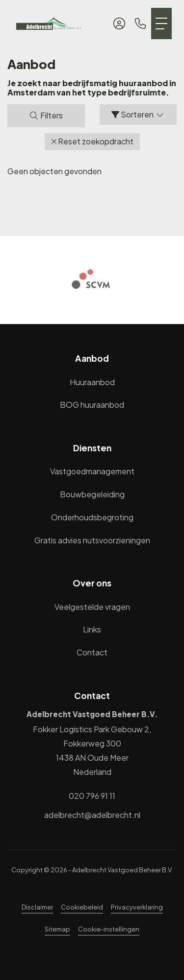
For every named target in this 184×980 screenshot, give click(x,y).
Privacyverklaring (137, 907)
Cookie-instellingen (109, 929)
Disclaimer (37, 907)
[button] (92, 142)
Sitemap (57, 929)
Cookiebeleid (82, 907)
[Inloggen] (119, 23)
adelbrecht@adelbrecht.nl (92, 815)
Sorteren (138, 114)
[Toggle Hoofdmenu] (161, 23)
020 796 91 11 (92, 796)
